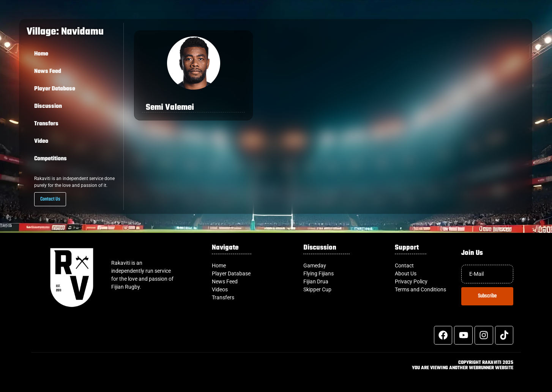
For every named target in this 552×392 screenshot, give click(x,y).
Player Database (55, 89)
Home (41, 54)
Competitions (50, 159)
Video (41, 141)
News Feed (48, 71)
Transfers (46, 124)
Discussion (48, 106)
